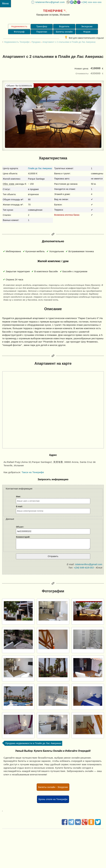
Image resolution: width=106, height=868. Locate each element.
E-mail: (19, 507)
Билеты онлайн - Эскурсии (53, 787)
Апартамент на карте (53, 363)
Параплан (42, 32)
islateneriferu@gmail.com (50, 2)
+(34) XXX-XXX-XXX (91, 2)
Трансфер (42, 26)
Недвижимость (19, 26)
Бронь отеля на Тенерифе (53, 799)
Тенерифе (53, 11)
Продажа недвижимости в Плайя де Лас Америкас (33, 743)
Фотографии (53, 591)
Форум (87, 32)
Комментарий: (23, 537)
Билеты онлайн (64, 32)
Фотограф (19, 32)
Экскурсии (87, 26)
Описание (53, 309)
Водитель (64, 26)
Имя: (18, 497)
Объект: (20, 527)
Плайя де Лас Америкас (40, 168)
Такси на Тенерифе (33, 472)
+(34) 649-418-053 (84, 568)
